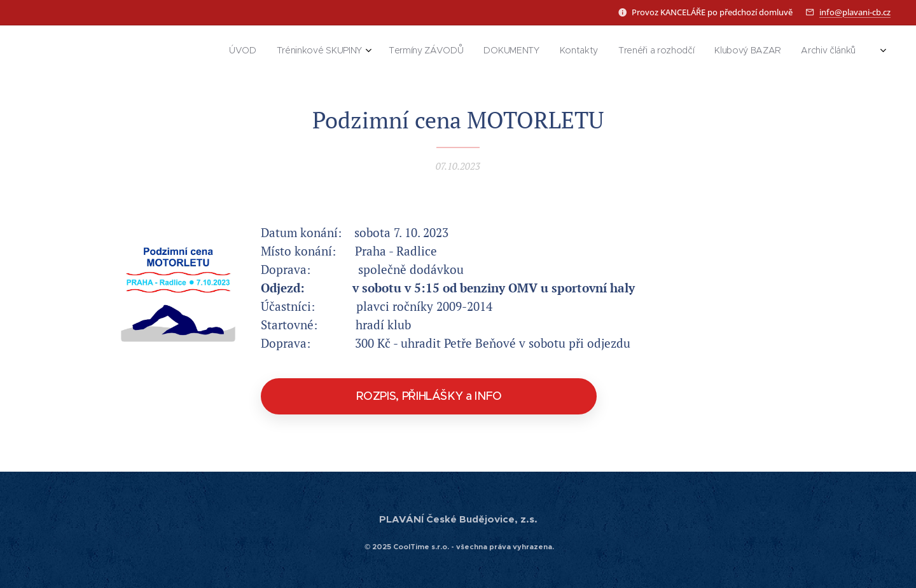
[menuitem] (684, 51)
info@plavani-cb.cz (855, 12)
